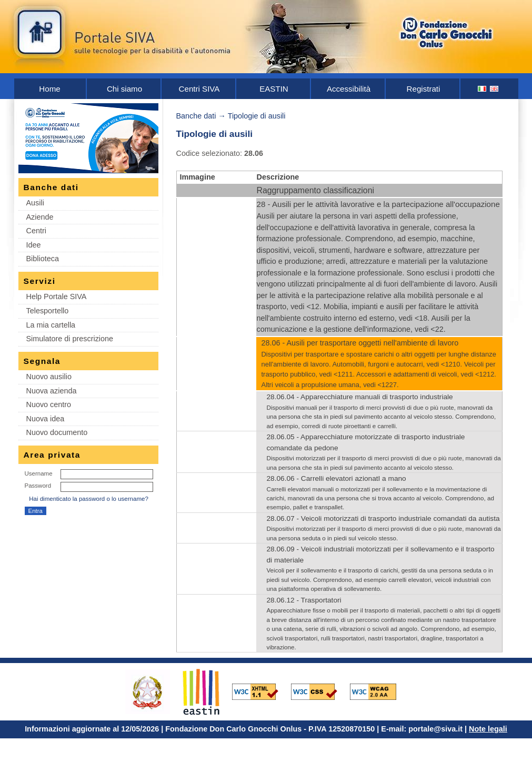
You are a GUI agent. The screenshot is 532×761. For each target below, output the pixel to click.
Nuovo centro (49, 404)
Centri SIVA (199, 89)
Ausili (35, 203)
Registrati (424, 89)
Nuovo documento (57, 432)
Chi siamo (124, 89)
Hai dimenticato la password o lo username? (89, 499)
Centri (36, 231)
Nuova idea (46, 419)
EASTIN (274, 89)
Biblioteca (43, 259)
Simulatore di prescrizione (70, 339)
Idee (34, 245)
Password (38, 486)
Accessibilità (349, 89)
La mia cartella (51, 325)
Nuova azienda (52, 391)
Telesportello (48, 311)
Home (49, 89)
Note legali (488, 729)
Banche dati (196, 116)
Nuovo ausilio (49, 377)
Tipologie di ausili (257, 116)
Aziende (40, 217)
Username (39, 473)
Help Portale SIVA (57, 297)
